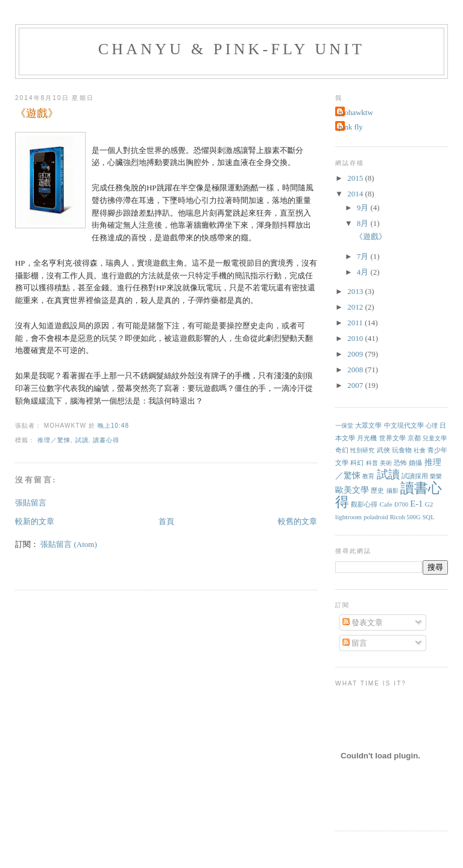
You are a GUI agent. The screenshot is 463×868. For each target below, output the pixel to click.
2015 (356, 178)
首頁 (166, 521)
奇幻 (342, 450)
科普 (372, 463)
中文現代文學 (404, 425)
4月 (364, 272)
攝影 (392, 491)
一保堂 (344, 426)
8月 (364, 223)
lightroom (348, 517)
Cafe (386, 504)
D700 (401, 504)
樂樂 (436, 476)
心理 (432, 426)
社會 (420, 450)
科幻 (357, 463)
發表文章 (363, 623)
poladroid (376, 517)
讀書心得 (106, 440)
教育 (368, 476)
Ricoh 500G (405, 517)
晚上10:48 (113, 426)
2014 (356, 194)
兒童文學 (435, 438)
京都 (414, 438)
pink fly (351, 127)
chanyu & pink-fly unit (231, 49)
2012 (356, 307)
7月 (364, 256)
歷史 (377, 490)
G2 (429, 504)
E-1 (416, 504)
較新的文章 (35, 521)
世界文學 (392, 438)
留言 (355, 643)
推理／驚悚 (54, 440)
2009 (356, 354)
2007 (356, 385)
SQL (429, 517)
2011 (356, 323)
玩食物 (402, 450)
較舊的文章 (298, 521)
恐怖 (400, 463)
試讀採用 (415, 476)
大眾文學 (368, 425)
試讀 (82, 440)
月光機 (367, 438)
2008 (356, 370)
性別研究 (362, 450)
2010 (356, 338)
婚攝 (415, 463)
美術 (386, 463)
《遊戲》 (37, 113)
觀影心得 (364, 504)
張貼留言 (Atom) (69, 544)
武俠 (383, 450)
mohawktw (356, 112)
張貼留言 (31, 503)
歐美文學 (352, 490)
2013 (356, 291)
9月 (364, 208)
